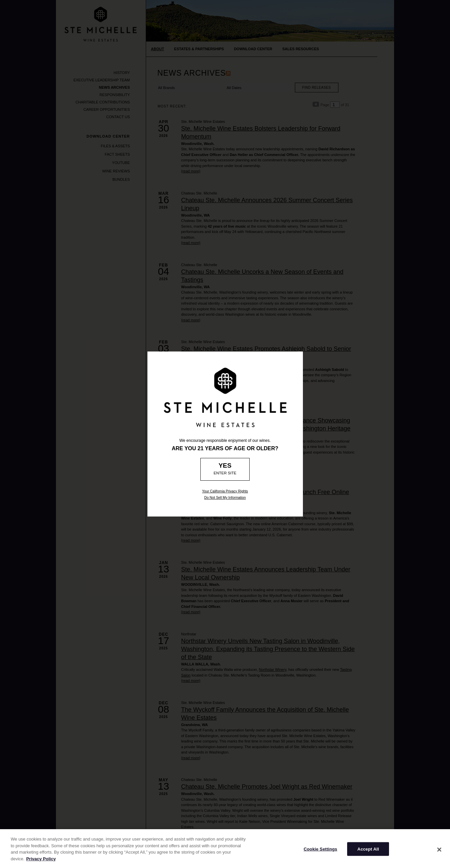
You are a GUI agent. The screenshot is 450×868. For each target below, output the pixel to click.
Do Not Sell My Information (225, 498)
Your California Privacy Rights (225, 491)
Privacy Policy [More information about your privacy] (41, 862)
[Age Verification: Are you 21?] (225, 469)
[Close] (439, 853)
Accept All (368, 853)
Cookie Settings (320, 853)
